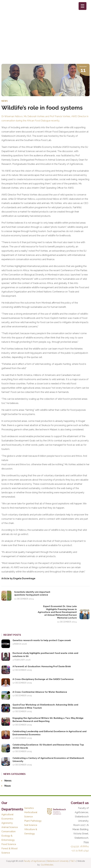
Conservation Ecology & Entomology (8, 836)
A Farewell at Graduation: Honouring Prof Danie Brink (42, 666)
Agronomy (7, 823)
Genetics (29, 808)
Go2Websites (47, 865)
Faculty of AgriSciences (35, 861)
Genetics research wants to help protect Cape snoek (42, 640)
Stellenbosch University (58, 861)
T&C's (73, 861)
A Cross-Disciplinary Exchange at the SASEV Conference (43, 679)
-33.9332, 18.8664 (79, 846)
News (5, 101)
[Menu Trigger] (83, 6)
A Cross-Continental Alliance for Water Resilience (40, 692)
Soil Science (31, 825)
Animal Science (10, 827)
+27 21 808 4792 (80, 851)
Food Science (9, 844)
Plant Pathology (33, 821)
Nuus (8, 786)
